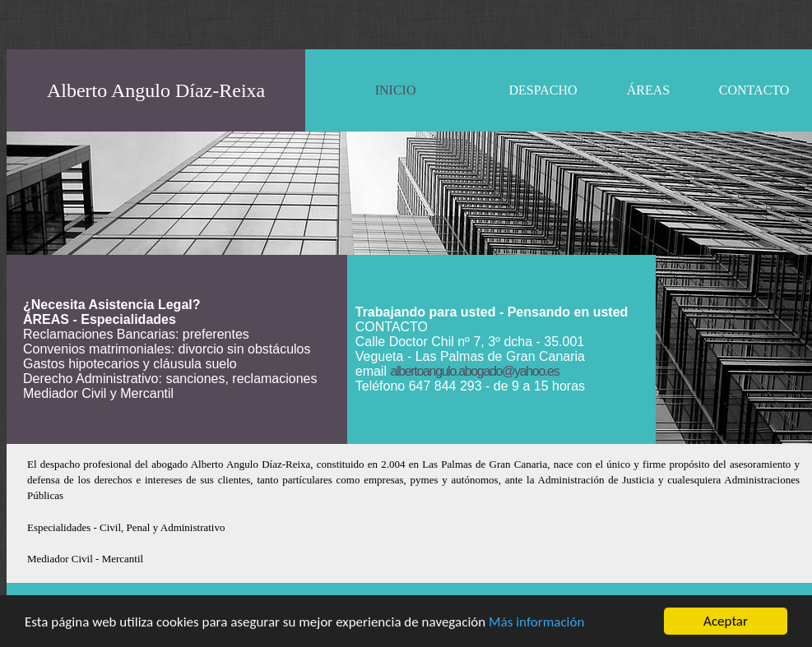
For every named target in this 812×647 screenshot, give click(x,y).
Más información (536, 622)
